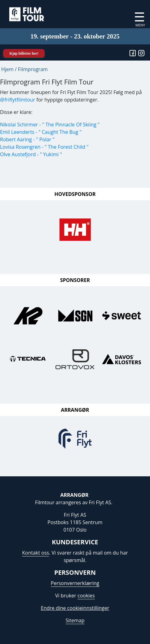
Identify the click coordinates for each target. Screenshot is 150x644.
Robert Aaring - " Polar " (27, 139)
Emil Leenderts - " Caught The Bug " (41, 132)
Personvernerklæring (75, 583)
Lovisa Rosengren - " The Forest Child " (44, 147)
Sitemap (75, 620)
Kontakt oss (35, 553)
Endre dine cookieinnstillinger (75, 608)
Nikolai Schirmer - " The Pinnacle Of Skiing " (50, 125)
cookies (86, 596)
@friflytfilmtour (18, 100)
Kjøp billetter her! (24, 53)
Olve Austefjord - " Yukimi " (31, 154)
